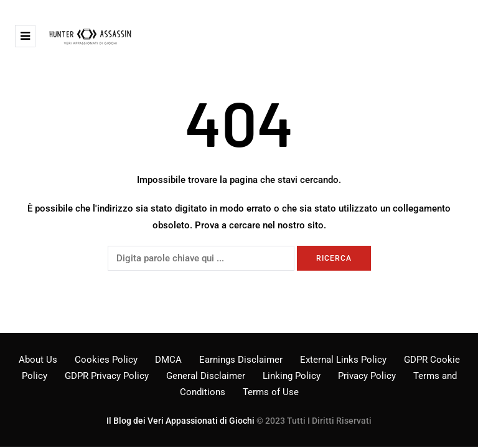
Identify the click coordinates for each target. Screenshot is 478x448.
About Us (38, 360)
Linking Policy (292, 376)
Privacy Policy (367, 376)
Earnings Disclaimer (241, 360)
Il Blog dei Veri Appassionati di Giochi (180, 421)
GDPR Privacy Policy (107, 376)
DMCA (168, 360)
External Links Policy (343, 360)
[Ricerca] (201, 258)
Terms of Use (271, 392)
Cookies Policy (106, 360)
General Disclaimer (206, 376)
